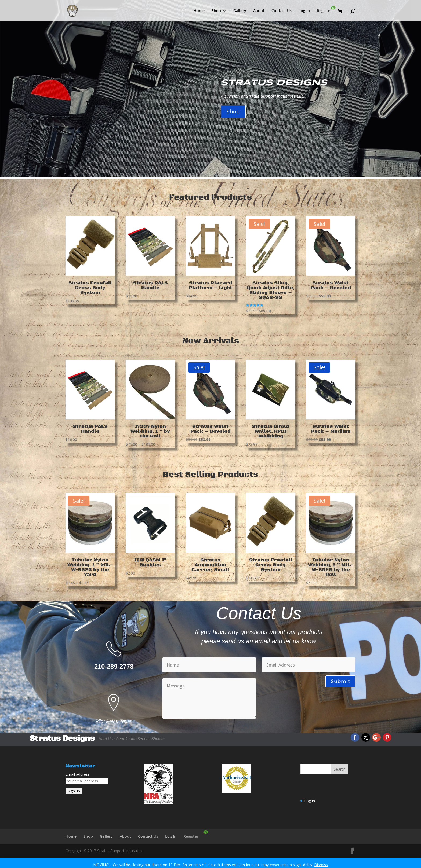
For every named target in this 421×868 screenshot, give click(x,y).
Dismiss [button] (321, 865)
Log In (304, 11)
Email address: (78, 774)
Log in (310, 801)
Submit (340, 681)
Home (199, 11)
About (259, 11)
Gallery (240, 11)
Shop (216, 11)
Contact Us (282, 11)
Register (324, 11)
